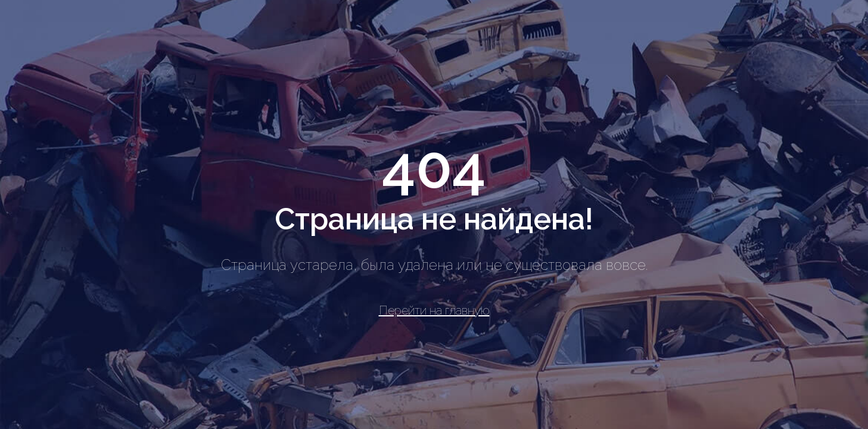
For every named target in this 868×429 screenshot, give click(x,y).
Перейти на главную (434, 310)
